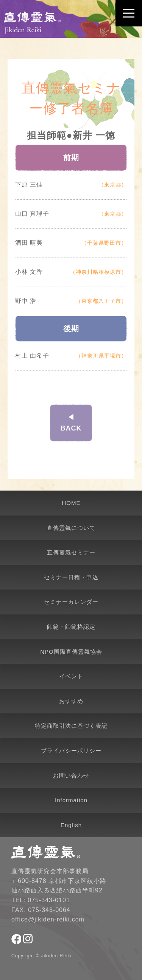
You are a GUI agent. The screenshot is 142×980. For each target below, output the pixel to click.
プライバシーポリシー (71, 751)
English (71, 825)
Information (71, 800)
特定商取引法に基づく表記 (71, 726)
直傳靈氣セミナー (71, 552)
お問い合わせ (71, 776)
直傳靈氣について (71, 528)
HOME (71, 503)
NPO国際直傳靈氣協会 (71, 652)
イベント (71, 676)
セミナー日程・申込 (71, 577)
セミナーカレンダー (71, 602)
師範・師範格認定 (71, 627)
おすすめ (71, 701)
